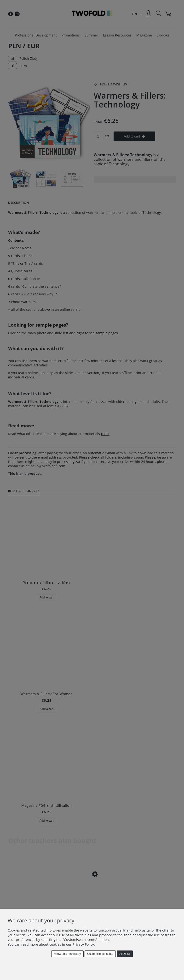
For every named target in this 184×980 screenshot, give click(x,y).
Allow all (125, 954)
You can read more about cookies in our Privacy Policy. (51, 944)
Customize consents (100, 954)
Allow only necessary (68, 954)
